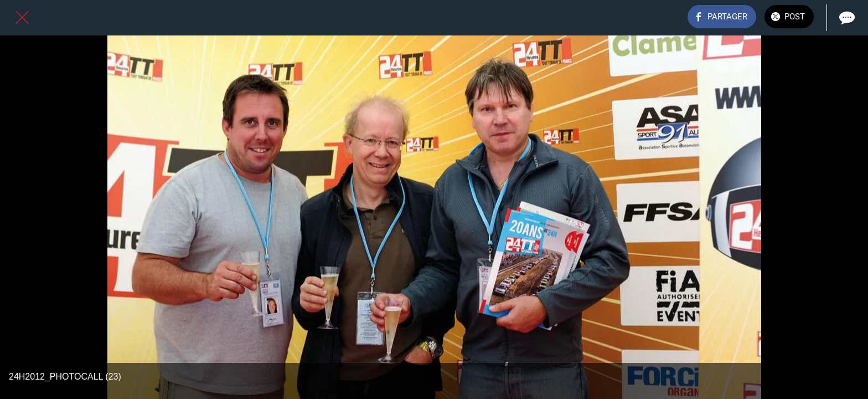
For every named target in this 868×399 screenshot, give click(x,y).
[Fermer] (22, 18)
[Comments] (846, 18)
